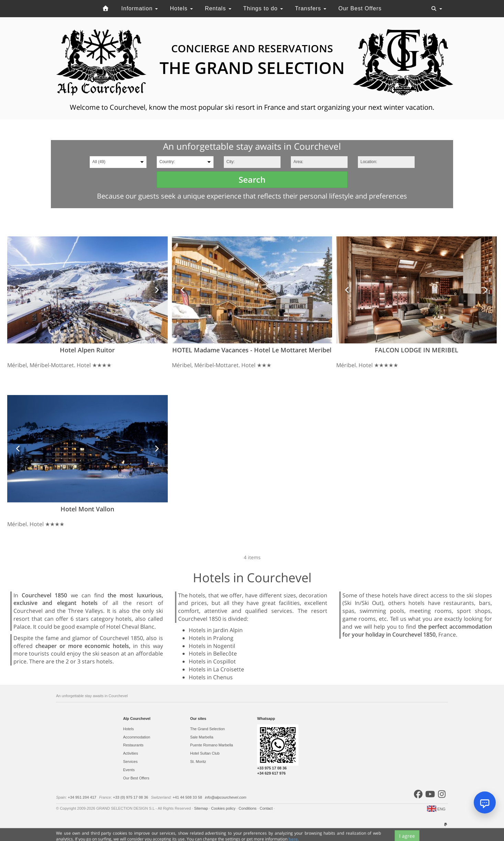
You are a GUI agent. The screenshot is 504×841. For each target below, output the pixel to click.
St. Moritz (198, 762)
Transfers (311, 8)
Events (129, 770)
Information (140, 8)
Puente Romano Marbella (212, 745)
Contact (267, 808)
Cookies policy (224, 808)
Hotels (181, 8)
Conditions (248, 808)
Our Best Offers (360, 8)
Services (130, 762)
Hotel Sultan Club (205, 753)
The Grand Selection (207, 729)
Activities (130, 753)
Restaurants (133, 745)
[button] (18, 290)
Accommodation (137, 737)
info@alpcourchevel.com (226, 797)
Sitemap (201, 808)
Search (252, 179)
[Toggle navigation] (437, 9)
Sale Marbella (202, 737)
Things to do (263, 8)
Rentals (218, 8)
